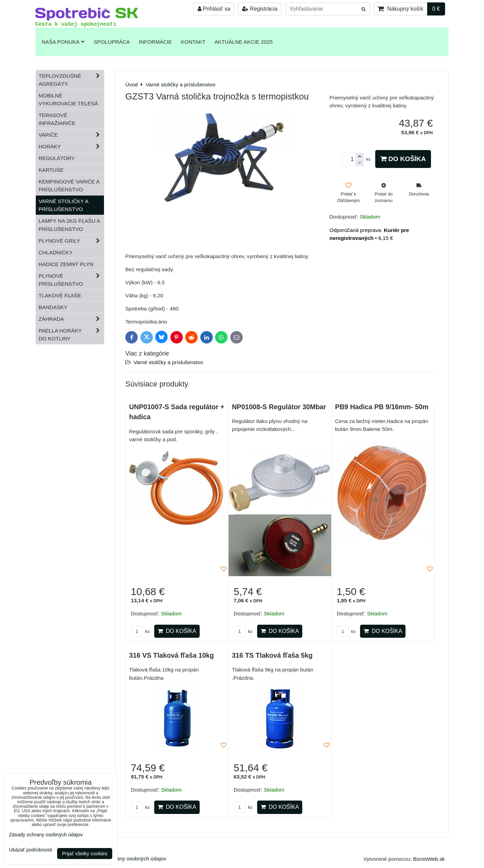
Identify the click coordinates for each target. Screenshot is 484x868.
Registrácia (260, 9)
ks (140, 631)
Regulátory (57, 158)
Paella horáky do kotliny (71, 335)
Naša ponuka (63, 42)
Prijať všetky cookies (85, 854)
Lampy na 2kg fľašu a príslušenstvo (69, 225)
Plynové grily (71, 241)
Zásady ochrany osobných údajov (127, 859)
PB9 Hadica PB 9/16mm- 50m (382, 407)
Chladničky (56, 252)
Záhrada (71, 319)
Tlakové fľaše (60, 295)
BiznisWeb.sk (429, 859)
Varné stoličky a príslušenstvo (168, 362)
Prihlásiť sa (214, 9)
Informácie (155, 42)
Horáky (71, 146)
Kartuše (51, 170)
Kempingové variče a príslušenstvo (69, 186)
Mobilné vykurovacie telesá (68, 99)
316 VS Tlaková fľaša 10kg (171, 655)
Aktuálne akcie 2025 (244, 42)
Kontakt (193, 42)
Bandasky (53, 307)
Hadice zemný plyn (66, 264)
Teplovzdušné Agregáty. (71, 80)
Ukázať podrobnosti (30, 850)
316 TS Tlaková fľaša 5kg (272, 655)
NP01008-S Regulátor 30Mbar (279, 407)
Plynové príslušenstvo (71, 280)
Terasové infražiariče (57, 119)
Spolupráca (112, 42)
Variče (71, 135)
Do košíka (403, 159)
